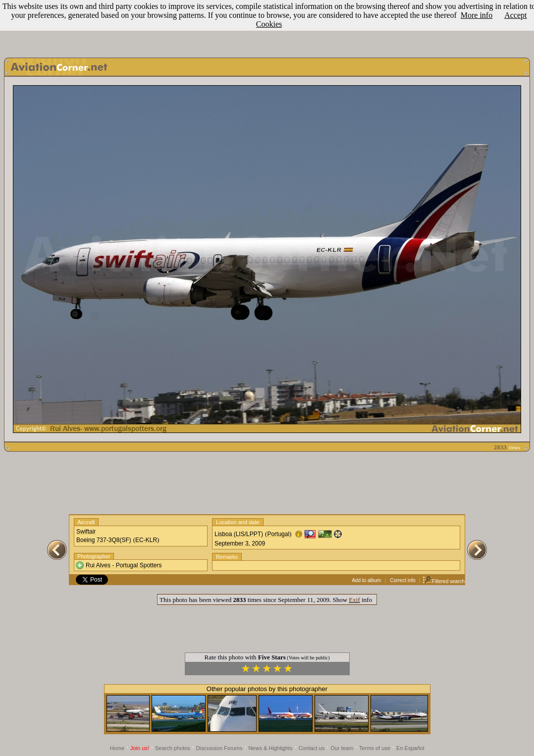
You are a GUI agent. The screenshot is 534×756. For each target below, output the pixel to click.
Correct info (403, 580)
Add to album (366, 580)
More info (477, 15)
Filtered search (444, 581)
